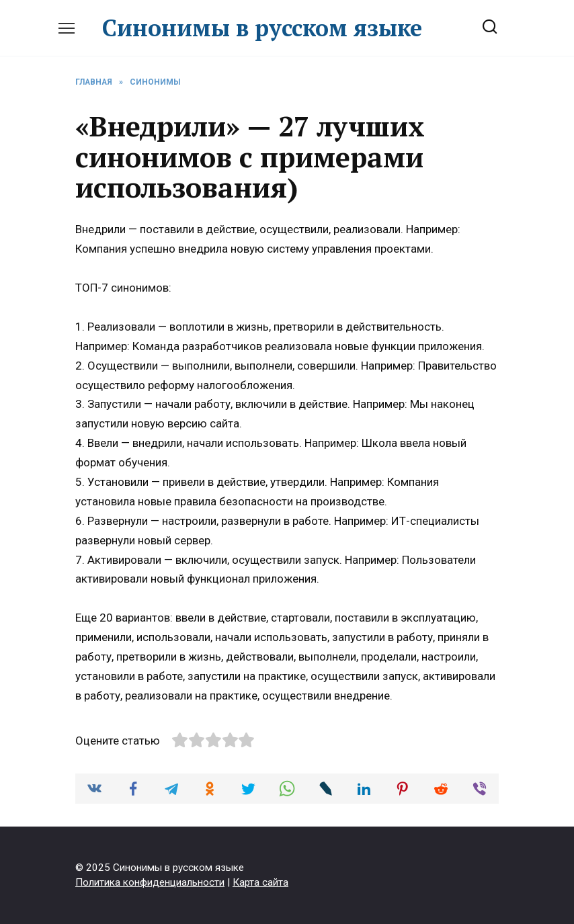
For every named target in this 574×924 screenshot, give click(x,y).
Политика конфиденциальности (150, 882)
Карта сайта (260, 882)
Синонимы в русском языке (262, 28)
